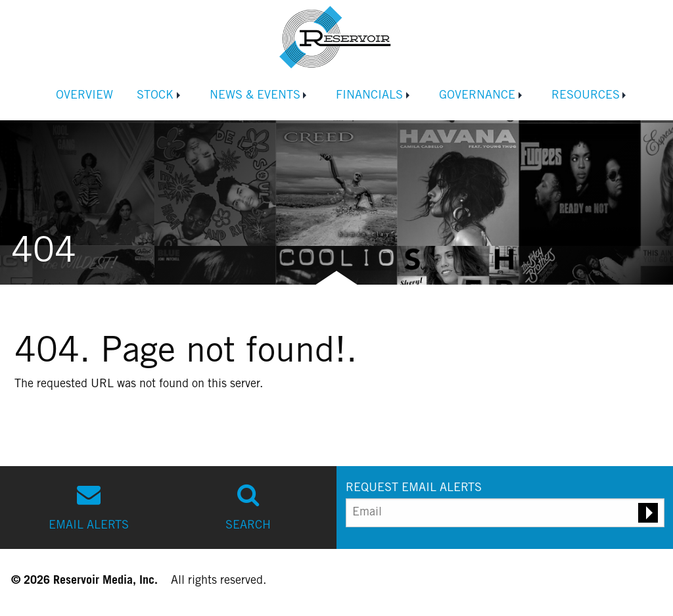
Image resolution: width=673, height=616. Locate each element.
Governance (477, 96)
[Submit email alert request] (648, 513)
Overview (84, 96)
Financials (369, 96)
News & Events (255, 96)
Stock (155, 96)
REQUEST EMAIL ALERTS (414, 488)
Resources (586, 96)
